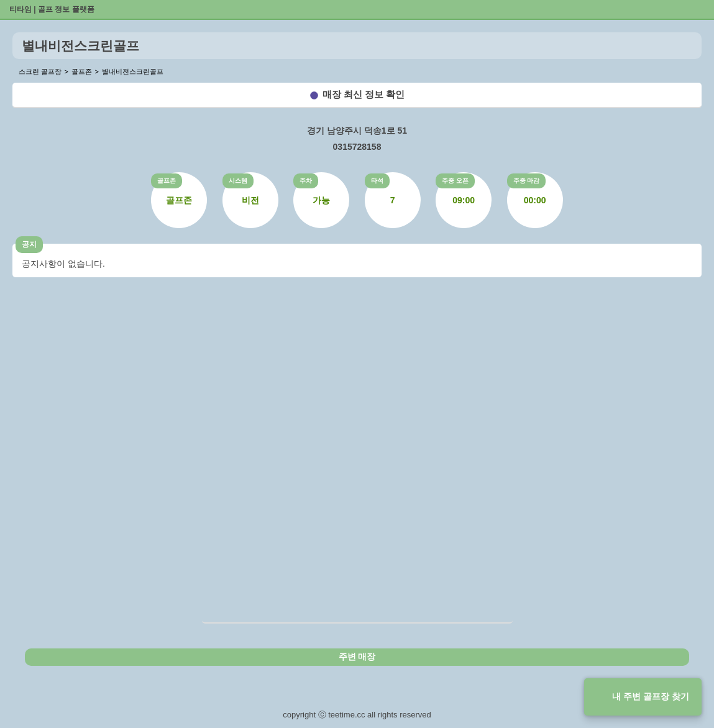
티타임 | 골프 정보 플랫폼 (52, 9)
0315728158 (357, 147)
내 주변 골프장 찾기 (651, 696)
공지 (29, 244)
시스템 (238, 181)
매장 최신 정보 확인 (364, 94)
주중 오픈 (455, 181)
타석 (377, 181)
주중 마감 (527, 181)
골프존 (167, 181)
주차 (306, 181)
